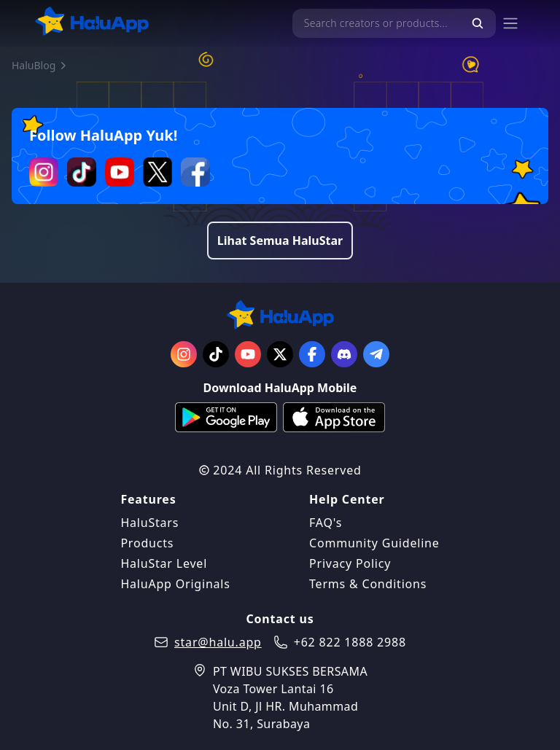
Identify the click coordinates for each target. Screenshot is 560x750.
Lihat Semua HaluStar (280, 241)
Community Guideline (374, 543)
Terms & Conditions (368, 584)
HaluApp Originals (175, 584)
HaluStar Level (164, 563)
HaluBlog (34, 65)
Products (147, 543)
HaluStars (149, 523)
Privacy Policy (350, 563)
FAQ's (326, 523)
